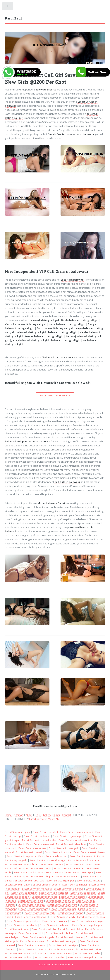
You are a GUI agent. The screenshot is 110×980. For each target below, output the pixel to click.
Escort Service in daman (37, 836)
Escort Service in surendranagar (48, 860)
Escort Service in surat (51, 872)
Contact (67, 815)
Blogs (57, 815)
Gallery (47, 815)
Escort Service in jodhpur (60, 881)
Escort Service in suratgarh (62, 941)
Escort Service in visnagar (54, 893)
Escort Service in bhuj (38, 876)
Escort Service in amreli (67, 868)
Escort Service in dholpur (60, 933)
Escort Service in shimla (58, 852)
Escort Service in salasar (59, 953)
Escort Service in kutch (62, 917)
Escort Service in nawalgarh (39, 913)
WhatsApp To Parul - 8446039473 (55, 975)
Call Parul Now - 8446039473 (55, 965)
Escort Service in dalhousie (55, 925)
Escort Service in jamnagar (68, 836)
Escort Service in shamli (72, 897)
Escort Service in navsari (40, 844)
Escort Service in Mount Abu (45, 819)
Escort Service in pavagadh (64, 848)
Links (38, 815)
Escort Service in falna (71, 929)
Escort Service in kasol (44, 897)
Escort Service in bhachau (53, 856)
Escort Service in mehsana (37, 889)
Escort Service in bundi (63, 909)
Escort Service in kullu (44, 929)
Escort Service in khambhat (71, 844)
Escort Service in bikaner (70, 937)
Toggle (8, 7)
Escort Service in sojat (61, 949)
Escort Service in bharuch (60, 901)
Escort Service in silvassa (66, 876)
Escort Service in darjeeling (50, 957)
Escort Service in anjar (55, 921)
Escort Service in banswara (62, 905)
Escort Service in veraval (50, 864)
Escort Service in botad (39, 868)
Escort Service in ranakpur (64, 945)
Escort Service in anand (70, 913)
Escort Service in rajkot (45, 832)
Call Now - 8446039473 (55, 396)
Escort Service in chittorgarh (38, 937)
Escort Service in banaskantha (39, 840)
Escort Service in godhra (46, 885)
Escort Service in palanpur (69, 889)
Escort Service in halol (75, 885)
